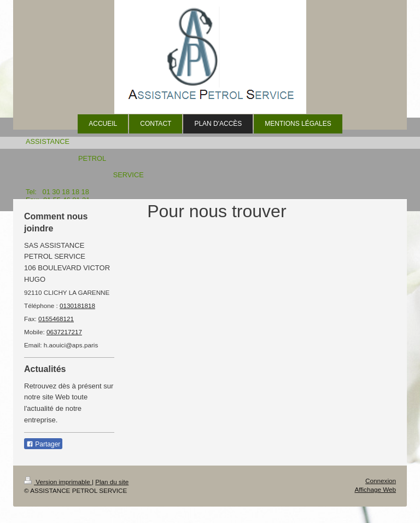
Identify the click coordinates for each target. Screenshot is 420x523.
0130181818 (77, 306)
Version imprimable (58, 482)
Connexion (381, 481)
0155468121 (56, 319)
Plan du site (112, 482)
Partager (43, 444)
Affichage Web (375, 489)
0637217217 (64, 332)
